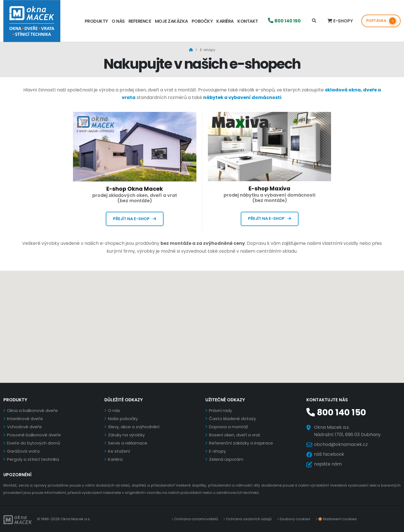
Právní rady (221, 410)
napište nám (328, 463)
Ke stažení (119, 451)
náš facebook (329, 454)
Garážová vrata (23, 451)
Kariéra (225, 21)
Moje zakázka (171, 21)
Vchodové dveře (24, 427)
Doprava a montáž (229, 427)
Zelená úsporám (226, 459)
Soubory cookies (295, 518)
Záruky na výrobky (126, 435)
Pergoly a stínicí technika (33, 459)
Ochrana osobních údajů (249, 518)
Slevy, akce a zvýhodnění (134, 427)
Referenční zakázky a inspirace (241, 443)
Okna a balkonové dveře (32, 410)
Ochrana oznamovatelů (196, 518)
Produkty (96, 21)
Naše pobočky (123, 419)
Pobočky (202, 21)
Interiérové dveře (25, 419)
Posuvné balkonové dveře (34, 435)
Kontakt (248, 21)
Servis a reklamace (128, 443)
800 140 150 (334, 412)
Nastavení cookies (339, 518)
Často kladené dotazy (232, 419)
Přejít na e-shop (135, 219)
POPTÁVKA (381, 21)
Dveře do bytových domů (34, 443)
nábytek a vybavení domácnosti (242, 97)
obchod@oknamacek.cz (341, 444)
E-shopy (217, 451)
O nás (118, 21)
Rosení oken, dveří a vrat (235, 435)
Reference (140, 21)
